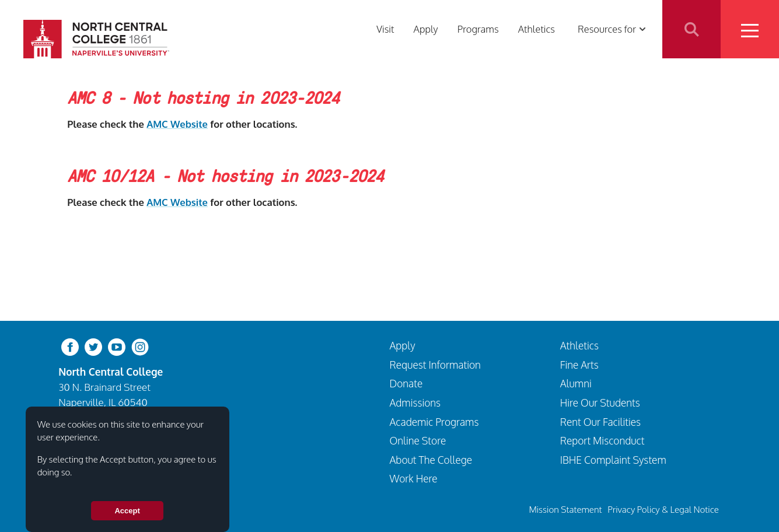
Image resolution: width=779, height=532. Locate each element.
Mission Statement (565, 509)
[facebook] (70, 346)
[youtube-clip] (117, 346)
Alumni (576, 383)
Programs (478, 29)
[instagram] (140, 346)
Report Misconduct (602, 440)
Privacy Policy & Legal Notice (663, 509)
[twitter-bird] (93, 346)
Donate (406, 383)
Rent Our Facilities (600, 422)
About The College (431, 460)
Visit (385, 29)
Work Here (414, 478)
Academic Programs (434, 422)
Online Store (418, 440)
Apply (426, 29)
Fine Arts (579, 365)
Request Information (435, 365)
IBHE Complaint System (613, 460)
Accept (127, 511)
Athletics (537, 29)
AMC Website (177, 124)
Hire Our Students (600, 402)
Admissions (415, 402)
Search (691, 29)
